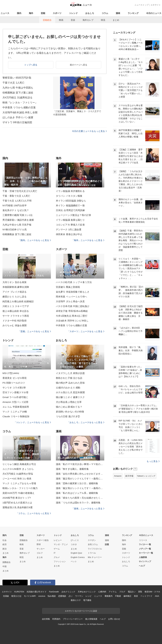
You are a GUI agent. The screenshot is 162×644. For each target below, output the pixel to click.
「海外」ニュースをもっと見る (88, 240)
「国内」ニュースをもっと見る (35, 240)
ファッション (60, 561)
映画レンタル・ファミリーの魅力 (20, 488)
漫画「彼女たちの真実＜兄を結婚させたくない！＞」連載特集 (80, 498)
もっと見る (153, 461)
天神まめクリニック (87, 592)
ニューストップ (142, 5)
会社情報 (46, 619)
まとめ (116, 20)
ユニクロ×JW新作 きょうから (18, 469)
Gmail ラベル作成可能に (15, 397)
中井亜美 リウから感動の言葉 (19, 107)
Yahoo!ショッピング (146, 476)
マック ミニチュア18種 (15, 412)
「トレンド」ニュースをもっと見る (32, 422)
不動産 (118, 596)
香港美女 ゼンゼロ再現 (15, 378)
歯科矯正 (127, 596)
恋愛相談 (62, 596)
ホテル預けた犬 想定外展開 (70, 392)
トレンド (73, 13)
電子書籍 (87, 600)
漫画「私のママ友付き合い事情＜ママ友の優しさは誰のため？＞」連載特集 (80, 464)
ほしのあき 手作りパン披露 (18, 117)
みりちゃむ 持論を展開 (15, 325)
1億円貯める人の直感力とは (17, 503)
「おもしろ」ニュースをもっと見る (86, 422)
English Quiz (76, 553)
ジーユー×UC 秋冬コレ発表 (17, 479)
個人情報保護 (91, 619)
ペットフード (146, 596)
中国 (4, 566)
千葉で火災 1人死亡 (14, 83)
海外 (31, 13)
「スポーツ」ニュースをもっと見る (86, 331)
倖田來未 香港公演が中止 (69, 234)
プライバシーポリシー (73, 619)
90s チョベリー (95, 557)
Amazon (118, 476)
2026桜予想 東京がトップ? (17, 498)
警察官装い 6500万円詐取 (17, 78)
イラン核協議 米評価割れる (70, 191)
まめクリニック (68, 592)
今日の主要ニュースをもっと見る (89, 131)
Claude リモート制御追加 (16, 416)
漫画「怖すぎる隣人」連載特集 (72, 469)
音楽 (73, 20)
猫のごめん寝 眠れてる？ (69, 407)
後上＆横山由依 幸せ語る (16, 311)
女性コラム (93, 544)
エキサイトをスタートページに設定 (81, 611)
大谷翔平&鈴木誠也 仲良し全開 (20, 112)
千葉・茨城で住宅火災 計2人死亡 (20, 191)
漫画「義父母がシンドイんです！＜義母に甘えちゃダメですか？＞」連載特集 (80, 479)
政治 (4, 549)
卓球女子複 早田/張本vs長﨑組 (72, 311)
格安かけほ (16, 596)
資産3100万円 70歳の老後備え (18, 493)
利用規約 (56, 619)
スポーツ (57, 13)
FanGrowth (54, 592)
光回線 (6, 596)
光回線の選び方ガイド (37, 592)
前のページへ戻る (79, 65)
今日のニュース (154, 13)
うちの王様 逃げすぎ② (68, 416)
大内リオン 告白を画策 (15, 282)
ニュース (5, 13)
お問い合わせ (114, 619)
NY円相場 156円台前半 (15, 205)
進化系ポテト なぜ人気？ (16, 210)
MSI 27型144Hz (11, 373)
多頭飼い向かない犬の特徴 (70, 412)
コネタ (74, 544)
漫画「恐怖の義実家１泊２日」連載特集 (77, 483)
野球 (39, 544)
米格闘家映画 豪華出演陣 (16, 287)
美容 (136, 596)
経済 (4, 544)
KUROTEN (19, 592)
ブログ (122, 592)
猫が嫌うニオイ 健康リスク (70, 397)
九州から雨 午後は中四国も (18, 88)
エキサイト (156, 5)
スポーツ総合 (43, 540)
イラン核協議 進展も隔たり (70, 220)
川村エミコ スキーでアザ (16, 306)
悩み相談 (52, 596)
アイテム (113, 592)
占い (71, 596)
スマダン (92, 540)
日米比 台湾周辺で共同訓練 (70, 210)
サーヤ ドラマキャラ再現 (16, 316)
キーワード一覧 (146, 553)
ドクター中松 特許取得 (15, 321)
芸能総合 (47, 20)
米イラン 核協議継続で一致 (70, 205)
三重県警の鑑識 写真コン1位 (18, 215)
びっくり (75, 540)
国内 (19, 13)
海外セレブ (88, 20)
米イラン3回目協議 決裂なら (71, 201)
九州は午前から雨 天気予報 (17, 225)
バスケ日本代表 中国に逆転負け (73, 306)
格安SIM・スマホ (152, 592)
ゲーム (57, 549)
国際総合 (7, 562)
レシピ (89, 596)
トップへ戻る (31, 65)
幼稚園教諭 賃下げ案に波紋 (18, 93)
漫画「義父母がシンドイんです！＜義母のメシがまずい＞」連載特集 (80, 488)
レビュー (58, 540)
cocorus (42, 596)
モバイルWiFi (30, 596)
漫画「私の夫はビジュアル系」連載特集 (77, 493)
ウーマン (79, 596)
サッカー (41, 549)
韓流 (103, 20)
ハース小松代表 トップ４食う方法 (74, 282)
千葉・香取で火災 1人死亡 (16, 196)
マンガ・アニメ (61, 544)
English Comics (78, 557)
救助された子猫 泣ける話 (69, 378)
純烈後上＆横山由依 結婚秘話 (18, 301)
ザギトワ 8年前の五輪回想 (17, 122)
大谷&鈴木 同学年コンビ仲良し (72, 321)
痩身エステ (76, 600)
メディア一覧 (145, 549)
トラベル (92, 553)
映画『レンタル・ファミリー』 (20, 103)
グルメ (57, 557)
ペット (74, 561)
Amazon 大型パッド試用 (15, 402)
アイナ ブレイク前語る (15, 292)
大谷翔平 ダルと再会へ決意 (70, 301)
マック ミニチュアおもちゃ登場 (19, 483)
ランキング (133, 13)
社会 (4, 540)
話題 (107, 544)
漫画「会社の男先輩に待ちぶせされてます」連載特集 (80, 474)
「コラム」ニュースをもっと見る (34, 513)
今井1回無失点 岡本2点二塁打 (72, 316)
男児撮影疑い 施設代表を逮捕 (18, 220)
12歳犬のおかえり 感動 (68, 388)
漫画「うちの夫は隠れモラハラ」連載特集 (78, 503)
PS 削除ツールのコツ (14, 383)
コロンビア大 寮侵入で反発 (70, 225)
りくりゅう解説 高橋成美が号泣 (19, 464)
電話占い (132, 592)
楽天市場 (129, 476)
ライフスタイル (95, 549)
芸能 (43, 13)
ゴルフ (40, 553)
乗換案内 (109, 596)
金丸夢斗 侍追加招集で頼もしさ (73, 292)
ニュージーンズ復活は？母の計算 (73, 215)
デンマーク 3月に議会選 (69, 229)
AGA (157, 596)
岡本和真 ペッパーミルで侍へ (71, 297)
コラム (105, 13)
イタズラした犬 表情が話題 (70, 373)
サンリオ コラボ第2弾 (14, 388)
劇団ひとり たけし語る (15, 297)
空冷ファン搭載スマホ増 (15, 392)
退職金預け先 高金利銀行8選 (18, 507)
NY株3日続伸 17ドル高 (15, 229)
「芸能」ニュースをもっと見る (35, 331)
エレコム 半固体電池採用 (16, 407)
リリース (143, 540)
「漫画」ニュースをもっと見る (88, 509)
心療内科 (102, 592)
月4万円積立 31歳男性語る (17, 98)
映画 (61, 20)
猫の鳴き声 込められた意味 (70, 383)
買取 (140, 592)
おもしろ (90, 13)
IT (55, 553)
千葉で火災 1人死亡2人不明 (17, 201)
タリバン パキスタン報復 (69, 196)
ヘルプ (142, 566)
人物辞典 (143, 557)
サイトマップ (145, 561)
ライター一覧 (145, 544)
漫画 (118, 13)
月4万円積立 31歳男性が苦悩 (18, 474)
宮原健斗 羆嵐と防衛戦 (68, 287)
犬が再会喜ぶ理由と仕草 (69, 402)
